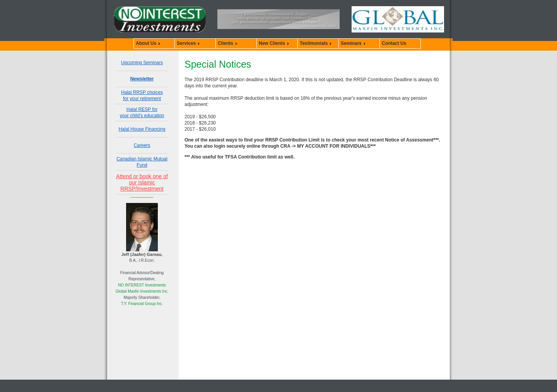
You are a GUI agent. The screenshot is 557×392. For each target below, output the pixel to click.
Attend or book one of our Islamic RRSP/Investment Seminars (142, 186)
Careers (142, 145)
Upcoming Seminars (142, 63)
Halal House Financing (142, 129)
